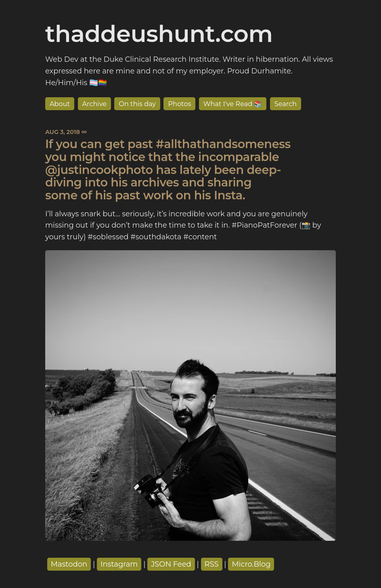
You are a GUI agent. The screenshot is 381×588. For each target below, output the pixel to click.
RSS (212, 564)
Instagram (119, 564)
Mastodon (69, 564)
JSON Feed (171, 564)
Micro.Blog (251, 564)
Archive (95, 104)
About (60, 104)
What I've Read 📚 (233, 104)
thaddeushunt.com (159, 33)
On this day (137, 104)
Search (286, 104)
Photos (179, 104)
